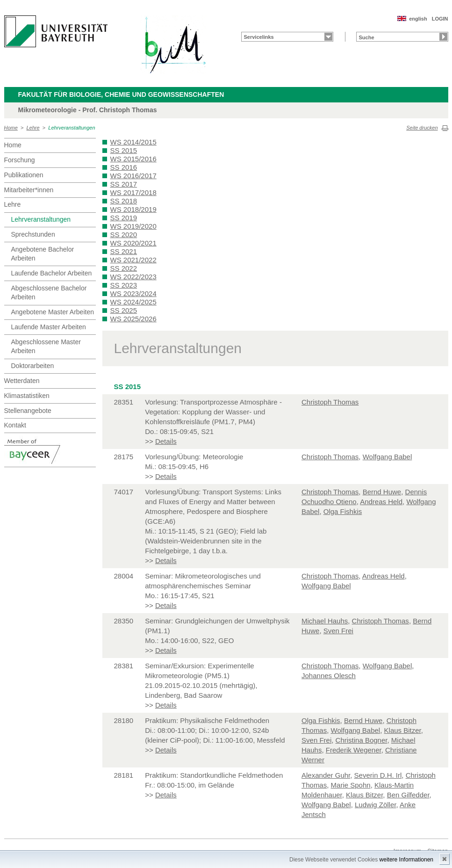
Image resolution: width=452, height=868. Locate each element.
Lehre (33, 128)
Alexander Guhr (326, 775)
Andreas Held (381, 502)
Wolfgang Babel (387, 457)
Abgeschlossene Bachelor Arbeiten (49, 293)
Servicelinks (259, 37)
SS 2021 (124, 251)
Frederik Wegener (354, 750)
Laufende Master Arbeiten (49, 327)
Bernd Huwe (382, 492)
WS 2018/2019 (133, 209)
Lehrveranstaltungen (72, 128)
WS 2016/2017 (133, 176)
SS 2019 (124, 218)
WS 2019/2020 (133, 226)
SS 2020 (124, 235)
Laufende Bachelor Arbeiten (52, 273)
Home (11, 128)
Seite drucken (422, 128)
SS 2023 (124, 285)
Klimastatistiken (27, 396)
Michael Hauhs (325, 621)
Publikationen (24, 175)
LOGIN (440, 19)
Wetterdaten (22, 381)
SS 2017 (124, 184)
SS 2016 (124, 167)
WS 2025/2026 (133, 319)
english (418, 19)
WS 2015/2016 (133, 159)
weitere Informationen (406, 860)
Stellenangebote (28, 411)
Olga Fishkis (343, 511)
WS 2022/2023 (133, 277)
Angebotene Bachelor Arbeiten (43, 254)
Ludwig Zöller (375, 805)
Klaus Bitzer (403, 730)
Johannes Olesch (329, 676)
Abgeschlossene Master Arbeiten (46, 347)
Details (166, 441)
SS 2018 (124, 201)
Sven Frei (338, 631)
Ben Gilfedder (408, 795)
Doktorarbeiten (33, 366)
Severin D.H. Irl (378, 775)
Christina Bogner (362, 740)
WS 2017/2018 (133, 192)
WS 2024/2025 (133, 302)
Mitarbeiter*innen (29, 190)
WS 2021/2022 (133, 260)
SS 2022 (124, 268)
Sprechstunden (33, 234)
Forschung (20, 160)
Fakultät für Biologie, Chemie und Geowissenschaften (121, 94)
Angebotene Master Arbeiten (53, 312)
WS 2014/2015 (133, 142)
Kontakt (15, 425)
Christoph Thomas (330, 402)
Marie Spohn (351, 785)
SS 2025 (124, 310)
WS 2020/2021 (133, 243)
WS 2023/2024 (133, 293)
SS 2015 (124, 150)
